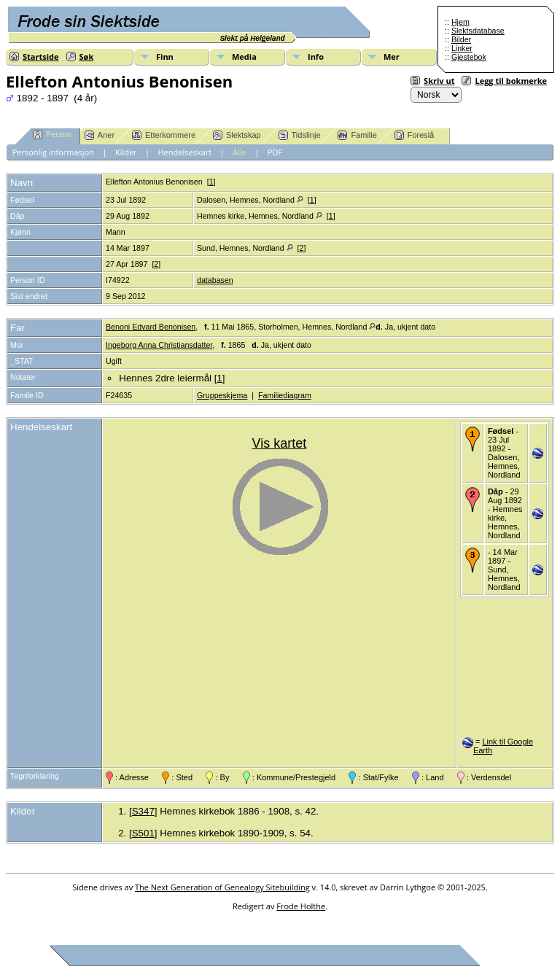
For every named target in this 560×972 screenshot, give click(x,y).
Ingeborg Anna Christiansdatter (159, 345)
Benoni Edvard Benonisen (151, 327)
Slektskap (237, 135)
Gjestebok (469, 57)
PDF (275, 152)
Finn (165, 57)
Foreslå (415, 135)
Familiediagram (285, 395)
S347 (143, 811)
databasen (215, 280)
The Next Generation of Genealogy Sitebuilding (222, 887)
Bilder (461, 39)
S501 (143, 833)
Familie (357, 135)
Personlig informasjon (53, 152)
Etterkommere (164, 135)
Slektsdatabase (478, 31)
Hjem (460, 22)
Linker (462, 48)
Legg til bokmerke (511, 81)
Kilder (126, 152)
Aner (100, 135)
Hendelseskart (185, 152)
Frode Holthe (301, 906)
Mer (392, 57)
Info (316, 57)
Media (244, 57)
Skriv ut (439, 81)
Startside (41, 57)
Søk (87, 57)
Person (52, 135)
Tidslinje (300, 135)
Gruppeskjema (222, 395)
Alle (240, 152)
